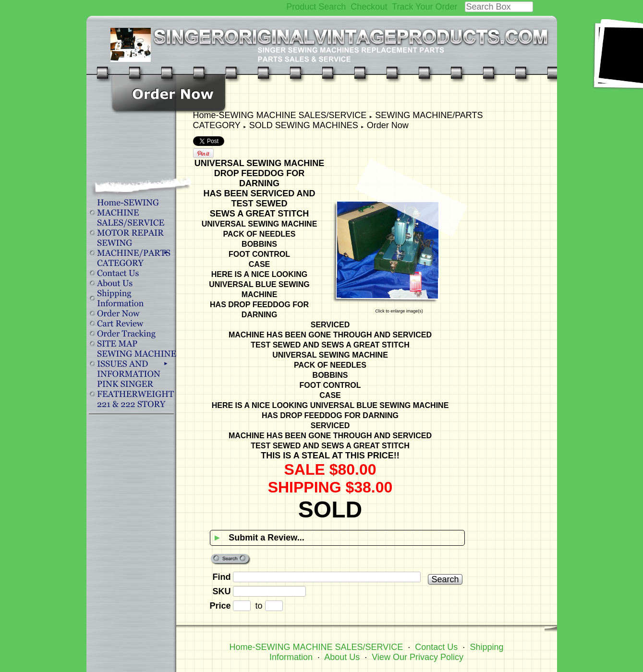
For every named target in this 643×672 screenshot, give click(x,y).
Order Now (388, 125)
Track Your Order (425, 7)
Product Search (316, 7)
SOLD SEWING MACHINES (304, 125)
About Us (342, 657)
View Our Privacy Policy (418, 657)
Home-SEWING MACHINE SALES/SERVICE (280, 115)
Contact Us (436, 647)
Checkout (369, 7)
